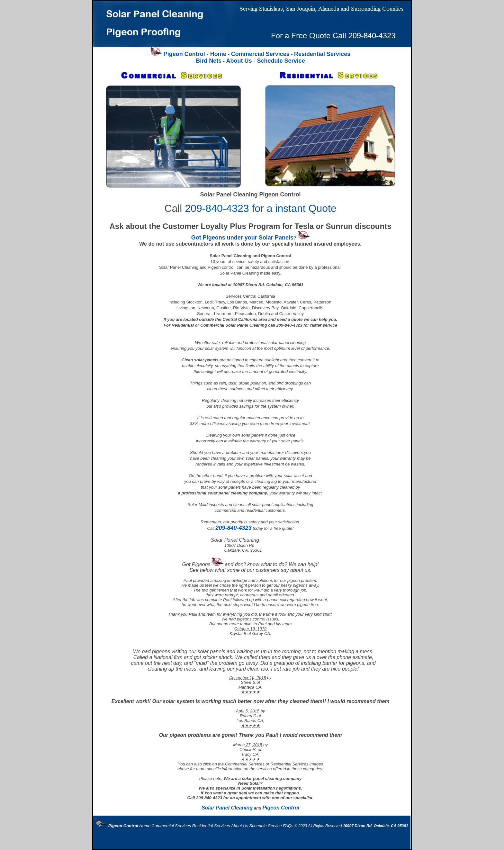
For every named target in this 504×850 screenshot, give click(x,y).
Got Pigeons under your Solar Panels (242, 238)
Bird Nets (209, 61)
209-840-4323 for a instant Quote (261, 208)
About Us (239, 61)
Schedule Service (250, 123)
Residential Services (322, 54)
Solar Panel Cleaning (227, 808)
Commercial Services (260, 54)
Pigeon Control (281, 808)
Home (218, 54)
